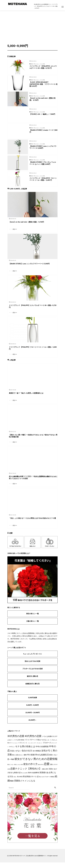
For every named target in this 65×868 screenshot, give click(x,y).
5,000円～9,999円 (32, 711)
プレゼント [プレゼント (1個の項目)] (39, 748)
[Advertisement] (32, 25)
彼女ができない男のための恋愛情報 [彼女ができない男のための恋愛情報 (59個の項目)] (36, 764)
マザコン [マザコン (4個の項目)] (12, 752)
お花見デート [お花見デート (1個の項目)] (11, 746)
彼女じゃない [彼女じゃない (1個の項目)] (11, 770)
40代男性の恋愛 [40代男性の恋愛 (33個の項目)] (33, 742)
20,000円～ (33, 726)
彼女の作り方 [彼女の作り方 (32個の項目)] (30, 770)
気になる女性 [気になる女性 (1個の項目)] (24, 778)
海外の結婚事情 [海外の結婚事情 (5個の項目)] (33, 778)
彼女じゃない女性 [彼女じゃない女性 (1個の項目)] (19, 770)
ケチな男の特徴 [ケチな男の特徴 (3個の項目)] (19, 745)
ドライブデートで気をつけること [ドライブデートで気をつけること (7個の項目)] (37, 745)
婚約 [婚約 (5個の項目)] (25, 760)
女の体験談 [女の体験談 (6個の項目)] (37, 756)
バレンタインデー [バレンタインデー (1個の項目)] (32, 748)
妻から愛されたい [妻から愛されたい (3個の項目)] (18, 760)
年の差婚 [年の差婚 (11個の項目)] (31, 760)
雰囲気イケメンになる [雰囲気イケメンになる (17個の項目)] (25, 786)
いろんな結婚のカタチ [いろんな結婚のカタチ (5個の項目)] (50, 742)
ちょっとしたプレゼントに (32, 659)
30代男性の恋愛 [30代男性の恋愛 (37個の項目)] (16, 742)
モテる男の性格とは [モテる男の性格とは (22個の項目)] (25, 752)
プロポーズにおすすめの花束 (32, 674)
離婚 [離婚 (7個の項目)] (12, 786)
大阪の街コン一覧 (32, 627)
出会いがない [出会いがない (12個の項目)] (16, 756)
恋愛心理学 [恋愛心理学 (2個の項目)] (45, 775)
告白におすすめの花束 (32, 667)
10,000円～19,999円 (32, 718)
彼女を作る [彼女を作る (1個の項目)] (41, 770)
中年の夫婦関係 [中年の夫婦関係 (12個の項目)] (42, 752)
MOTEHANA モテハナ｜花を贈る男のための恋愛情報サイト (30, 861)
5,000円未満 (32, 703)
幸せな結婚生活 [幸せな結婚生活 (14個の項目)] (42, 760)
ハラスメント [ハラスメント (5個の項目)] (23, 748)
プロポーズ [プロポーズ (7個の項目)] (47, 748)
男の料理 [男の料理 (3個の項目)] (20, 782)
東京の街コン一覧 (32, 619)
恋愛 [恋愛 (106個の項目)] (47, 769)
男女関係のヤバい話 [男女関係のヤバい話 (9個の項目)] (31, 782)
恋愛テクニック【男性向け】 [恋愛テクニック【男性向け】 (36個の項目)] (26, 774)
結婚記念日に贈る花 (32, 689)
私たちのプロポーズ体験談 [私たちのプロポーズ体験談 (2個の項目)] (47, 782)
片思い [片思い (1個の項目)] (15, 782)
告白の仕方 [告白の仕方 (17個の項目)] (27, 756)
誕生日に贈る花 (32, 682)
